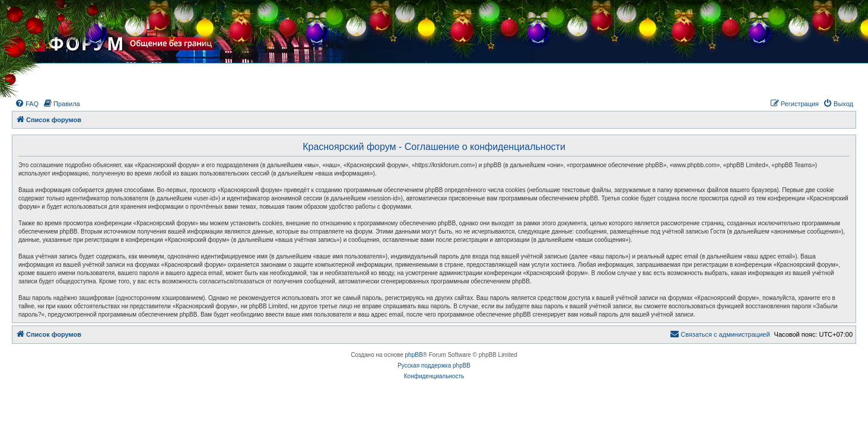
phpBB (414, 355)
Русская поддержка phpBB (434, 365)
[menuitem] (27, 104)
